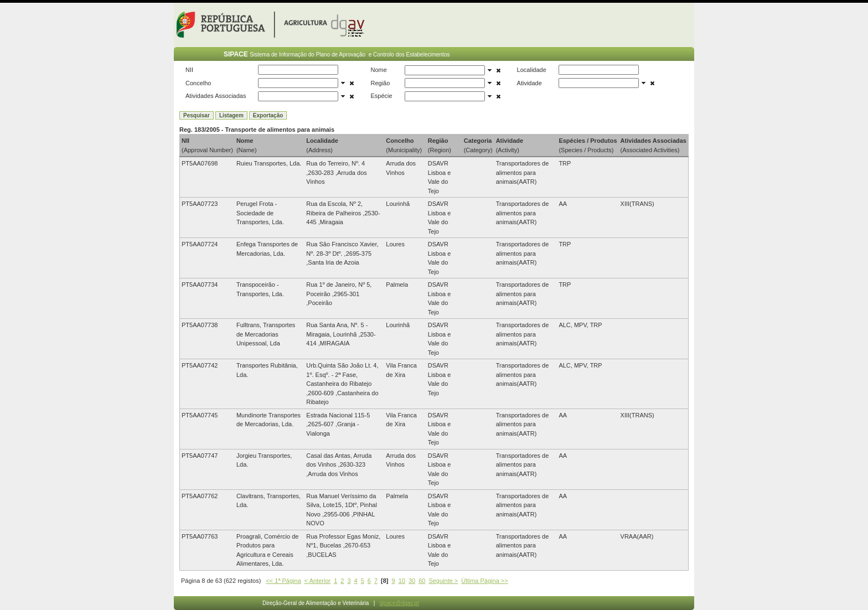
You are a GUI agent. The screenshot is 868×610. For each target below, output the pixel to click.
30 (412, 581)
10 (402, 581)
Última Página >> (484, 581)
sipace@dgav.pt (399, 603)
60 (422, 581)
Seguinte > (443, 581)
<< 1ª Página (283, 581)
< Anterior (317, 581)
